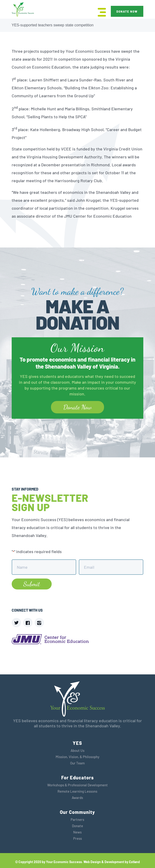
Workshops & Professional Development (77, 785)
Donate (77, 826)
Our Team (77, 763)
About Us (77, 750)
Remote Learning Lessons (77, 791)
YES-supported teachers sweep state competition (53, 25)
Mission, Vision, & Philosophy (77, 757)
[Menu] (99, 12)
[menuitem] (99, 12)
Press (77, 838)
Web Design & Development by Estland (112, 862)
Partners (77, 819)
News (77, 832)
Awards (77, 798)
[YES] (23, 10)
